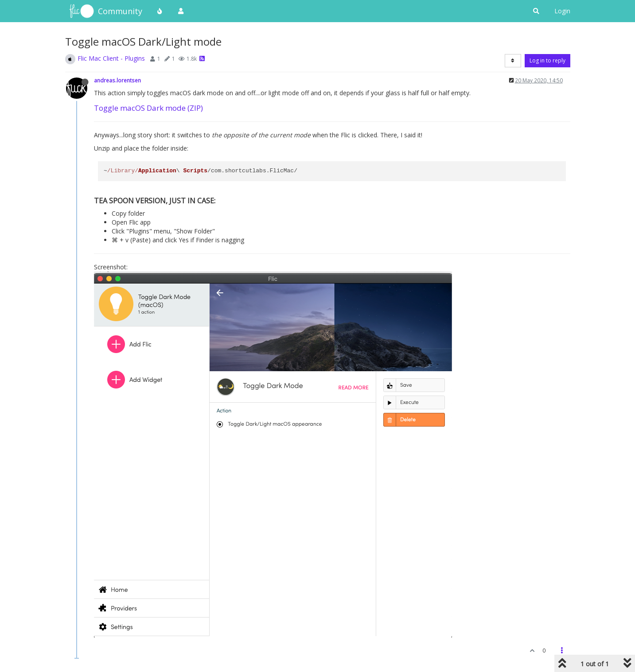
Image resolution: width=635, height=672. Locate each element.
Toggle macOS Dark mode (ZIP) (148, 108)
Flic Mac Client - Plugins (111, 58)
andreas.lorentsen (117, 80)
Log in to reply (547, 60)
